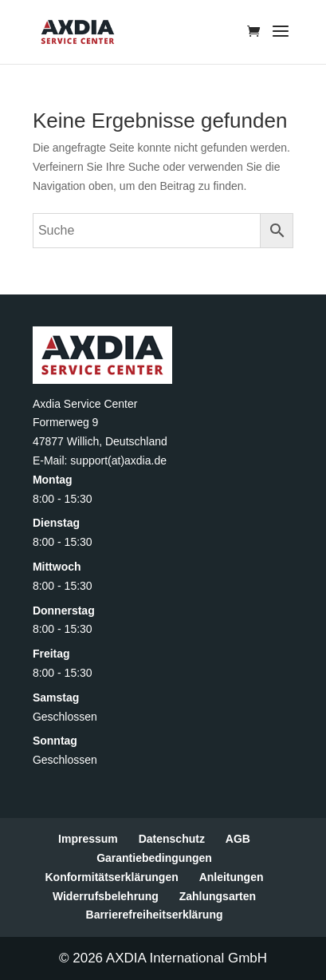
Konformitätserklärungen (111, 877)
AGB (238, 839)
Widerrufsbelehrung (106, 896)
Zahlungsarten (218, 896)
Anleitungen (232, 877)
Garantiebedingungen (154, 858)
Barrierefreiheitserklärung (155, 915)
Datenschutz (172, 839)
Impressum (88, 839)
